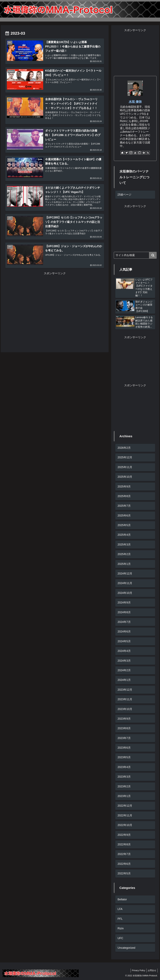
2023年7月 (124, 738)
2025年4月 (124, 535)
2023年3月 (124, 777)
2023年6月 (124, 748)
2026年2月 (124, 448)
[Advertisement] (55, 307)
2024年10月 (125, 593)
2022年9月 (124, 835)
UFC (120, 938)
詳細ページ (124, 195)
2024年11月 (125, 583)
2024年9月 (124, 603)
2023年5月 (124, 757)
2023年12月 (125, 690)
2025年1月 (124, 564)
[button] (153, 255)
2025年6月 (124, 516)
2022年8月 (124, 844)
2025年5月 (124, 525)
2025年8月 (124, 496)
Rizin (121, 928)
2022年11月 (125, 815)
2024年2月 (124, 670)
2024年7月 (124, 622)
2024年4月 (124, 651)
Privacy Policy (138, 970)
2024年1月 (124, 680)
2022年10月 (125, 825)
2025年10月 (125, 477)
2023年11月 (125, 699)
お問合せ (152, 970)
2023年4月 (124, 767)
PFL (120, 919)
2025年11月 (125, 467)
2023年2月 (124, 786)
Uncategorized (126, 948)
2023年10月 (125, 709)
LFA (120, 909)
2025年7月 (124, 506)
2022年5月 (124, 873)
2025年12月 (125, 457)
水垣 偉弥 (135, 102)
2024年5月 (124, 641)
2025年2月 (124, 554)
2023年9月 (124, 719)
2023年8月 (124, 728)
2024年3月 (124, 661)
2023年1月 (124, 796)
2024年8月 (124, 612)
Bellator (122, 899)
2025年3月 (124, 545)
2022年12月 (125, 806)
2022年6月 (124, 864)
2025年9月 (124, 487)
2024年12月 (125, 574)
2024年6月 (124, 632)
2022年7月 (124, 854)
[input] (135, 255)
